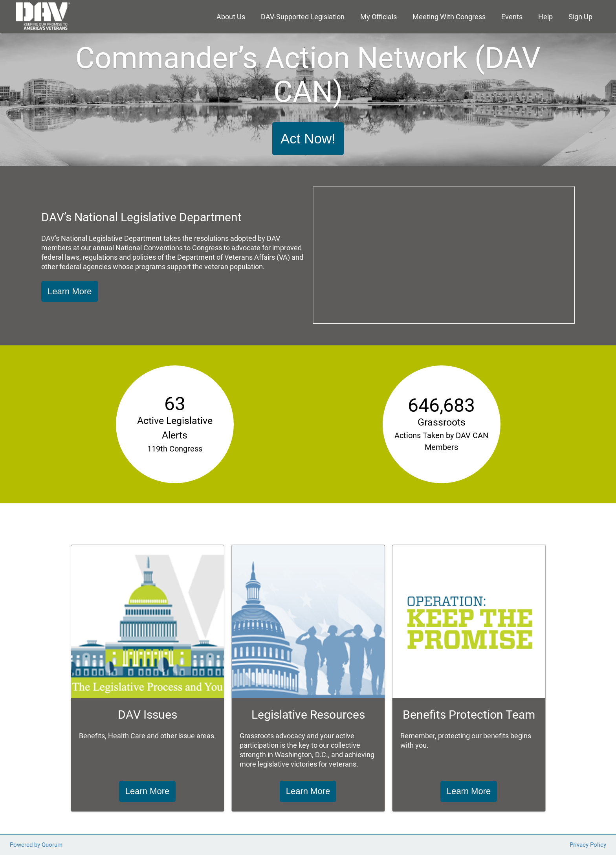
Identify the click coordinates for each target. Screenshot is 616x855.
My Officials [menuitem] (379, 17)
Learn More (70, 291)
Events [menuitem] (512, 17)
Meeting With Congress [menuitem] (449, 17)
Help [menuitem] (545, 17)
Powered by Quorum (36, 845)
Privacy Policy (588, 845)
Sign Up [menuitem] (580, 17)
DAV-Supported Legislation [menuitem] (303, 17)
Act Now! (308, 139)
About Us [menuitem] (231, 17)
